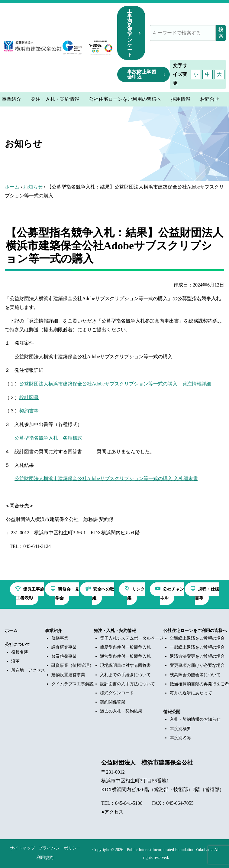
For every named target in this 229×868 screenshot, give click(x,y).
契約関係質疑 (113, 702)
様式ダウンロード (117, 693)
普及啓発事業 (64, 656)
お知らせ (33, 187)
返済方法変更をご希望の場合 (197, 656)
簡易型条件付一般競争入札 (125, 647)
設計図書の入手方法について (127, 684)
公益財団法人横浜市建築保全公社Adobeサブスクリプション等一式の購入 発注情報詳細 (115, 384)
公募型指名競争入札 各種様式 (48, 438)
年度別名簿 (180, 738)
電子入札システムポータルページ (132, 638)
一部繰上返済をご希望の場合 (197, 647)
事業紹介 (53, 631)
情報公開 (172, 712)
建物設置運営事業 (68, 675)
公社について (18, 645)
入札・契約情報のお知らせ (195, 719)
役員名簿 (20, 652)
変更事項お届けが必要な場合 (197, 665)
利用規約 (45, 858)
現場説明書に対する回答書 (125, 665)
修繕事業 (60, 638)
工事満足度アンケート (130, 33)
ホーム (12, 187)
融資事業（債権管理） (73, 665)
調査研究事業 (64, 647)
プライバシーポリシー (60, 848)
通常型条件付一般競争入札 (125, 656)
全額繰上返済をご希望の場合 (197, 638)
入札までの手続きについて (125, 675)
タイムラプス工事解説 (73, 684)
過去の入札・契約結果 (121, 711)
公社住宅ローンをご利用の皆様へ (195, 631)
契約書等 (29, 411)
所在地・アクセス (28, 670)
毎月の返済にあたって (191, 693)
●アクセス (112, 812)
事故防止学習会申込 (142, 74)
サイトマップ (22, 848)
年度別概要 (180, 729)
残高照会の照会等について (195, 675)
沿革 (15, 661)
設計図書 (29, 397)
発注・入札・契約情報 (115, 631)
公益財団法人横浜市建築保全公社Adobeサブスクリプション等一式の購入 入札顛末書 (106, 478)
